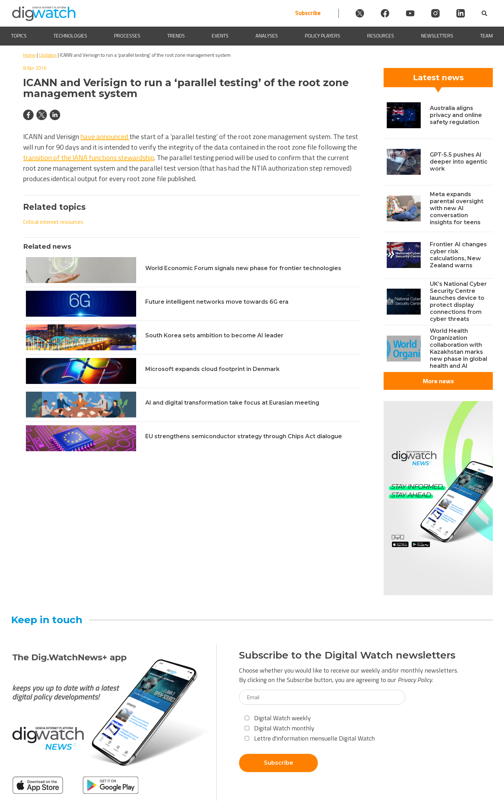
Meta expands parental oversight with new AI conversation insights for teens (457, 208)
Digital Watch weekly (278, 718)
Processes (127, 36)
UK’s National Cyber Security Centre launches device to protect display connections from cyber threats (458, 301)
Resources (381, 36)
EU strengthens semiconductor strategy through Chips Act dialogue (244, 436)
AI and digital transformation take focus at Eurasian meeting (232, 403)
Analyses (267, 36)
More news (438, 381)
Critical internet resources (53, 222)
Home (29, 55)
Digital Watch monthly (279, 728)
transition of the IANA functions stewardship (89, 157)
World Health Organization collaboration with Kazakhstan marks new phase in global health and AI (458, 348)
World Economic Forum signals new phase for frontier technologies (243, 268)
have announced (105, 136)
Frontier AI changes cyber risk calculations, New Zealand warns (458, 255)
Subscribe (308, 13)
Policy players (323, 36)
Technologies (70, 36)
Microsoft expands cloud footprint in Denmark (212, 369)
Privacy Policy (415, 680)
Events (220, 36)
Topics (19, 36)
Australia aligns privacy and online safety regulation (456, 115)
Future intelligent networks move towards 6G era (217, 302)
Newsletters (437, 36)
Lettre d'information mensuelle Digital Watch (310, 738)
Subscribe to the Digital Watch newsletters (347, 655)
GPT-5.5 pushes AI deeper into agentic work (459, 162)
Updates (48, 55)
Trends (176, 36)
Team (486, 36)
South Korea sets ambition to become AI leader (214, 335)
